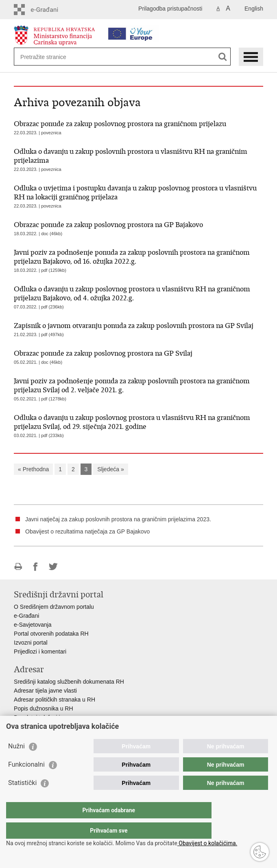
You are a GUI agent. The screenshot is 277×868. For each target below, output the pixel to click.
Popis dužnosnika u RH (44, 708)
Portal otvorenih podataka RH (51, 634)
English (254, 9)
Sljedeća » (110, 469)
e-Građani (26, 616)
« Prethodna (33, 469)
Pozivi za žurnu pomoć (43, 726)
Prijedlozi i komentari (40, 652)
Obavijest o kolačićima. (207, 843)
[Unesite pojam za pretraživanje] (50, 57)
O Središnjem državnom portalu (54, 607)
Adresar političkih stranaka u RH (55, 700)
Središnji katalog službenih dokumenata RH (69, 682)
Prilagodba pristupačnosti (170, 9)
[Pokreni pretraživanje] (223, 57)
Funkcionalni (26, 781)
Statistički (22, 799)
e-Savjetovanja (33, 625)
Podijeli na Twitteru (53, 567)
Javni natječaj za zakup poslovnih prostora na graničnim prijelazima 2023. (118, 519)
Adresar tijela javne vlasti (45, 691)
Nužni (16, 762)
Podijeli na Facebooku (36, 567)
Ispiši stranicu (18, 567)
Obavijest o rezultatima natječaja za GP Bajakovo (87, 531)
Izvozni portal (31, 643)
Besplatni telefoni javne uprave (53, 717)
